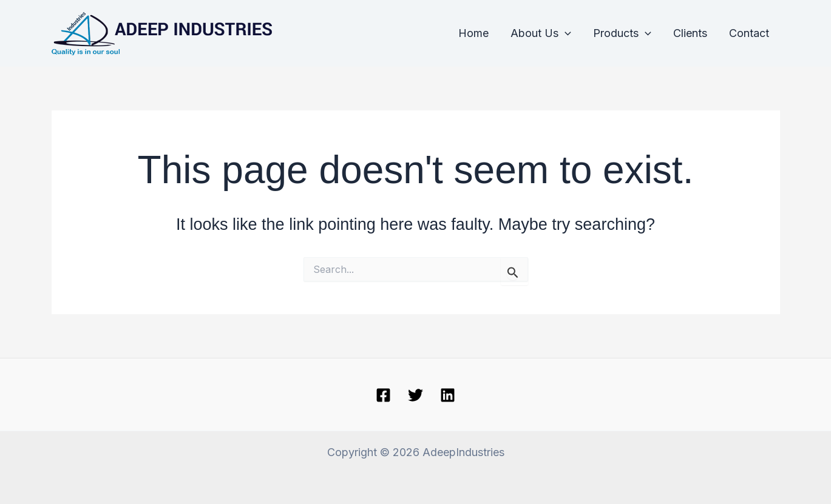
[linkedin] (448, 395)
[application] (565, 33)
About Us (541, 33)
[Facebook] (383, 395)
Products (622, 33)
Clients (690, 33)
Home (473, 33)
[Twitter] (416, 395)
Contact (749, 33)
